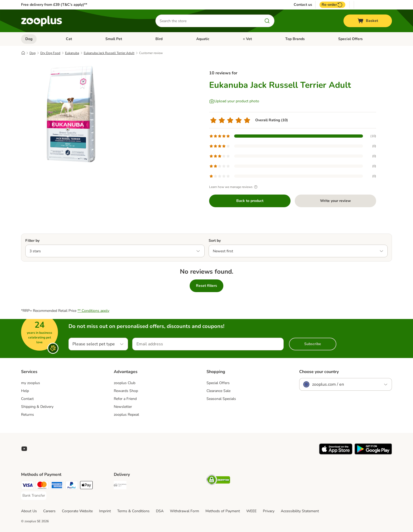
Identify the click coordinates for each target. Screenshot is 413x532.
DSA (160, 511)
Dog (29, 39)
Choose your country (319, 372)
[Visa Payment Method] (27, 486)
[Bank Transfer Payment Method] (34, 496)
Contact (27, 399)
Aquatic (203, 39)
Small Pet (114, 39)
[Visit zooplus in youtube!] (24, 449)
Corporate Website (77, 511)
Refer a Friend (125, 399)
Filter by (32, 241)
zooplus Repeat (126, 415)
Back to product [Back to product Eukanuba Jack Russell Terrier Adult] (250, 201)
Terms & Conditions (133, 511)
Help (25, 391)
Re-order (332, 5)
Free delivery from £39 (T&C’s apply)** (54, 5)
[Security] (218, 481)
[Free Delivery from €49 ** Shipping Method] (120, 486)
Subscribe (313, 344)
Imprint (105, 511)
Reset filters (206, 286)
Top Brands (295, 39)
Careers (49, 511)
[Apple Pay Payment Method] (86, 486)
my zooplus (31, 383)
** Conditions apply (93, 311)
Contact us (303, 5)
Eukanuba (72, 53)
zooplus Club (125, 383)
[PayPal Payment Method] (72, 486)
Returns (28, 415)
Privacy (269, 511)
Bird (159, 39)
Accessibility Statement (300, 511)
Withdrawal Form (185, 511)
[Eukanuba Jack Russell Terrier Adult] (71, 114)
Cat (69, 39)
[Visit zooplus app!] (336, 453)
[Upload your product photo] (234, 101)
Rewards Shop (126, 391)
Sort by (215, 241)
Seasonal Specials (221, 399)
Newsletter (123, 407)
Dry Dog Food (50, 53)
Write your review (335, 201)
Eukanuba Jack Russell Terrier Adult (109, 53)
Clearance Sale (218, 391)
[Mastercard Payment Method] (42, 486)
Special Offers (350, 39)
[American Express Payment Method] (57, 486)
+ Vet (247, 39)
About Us (29, 511)
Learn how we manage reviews (234, 187)
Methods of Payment (223, 511)
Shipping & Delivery (37, 407)
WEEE (251, 511)
